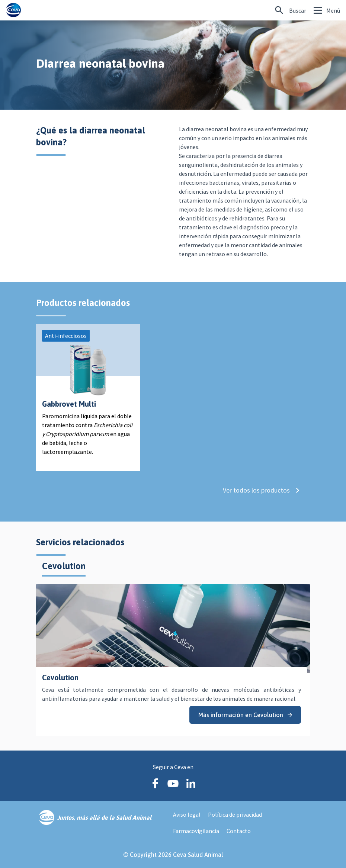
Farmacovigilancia (196, 831)
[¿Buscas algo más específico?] (291, 10)
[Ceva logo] (13, 10)
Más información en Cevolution (245, 736)
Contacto (239, 831)
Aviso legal (187, 814)
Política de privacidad (235, 814)
